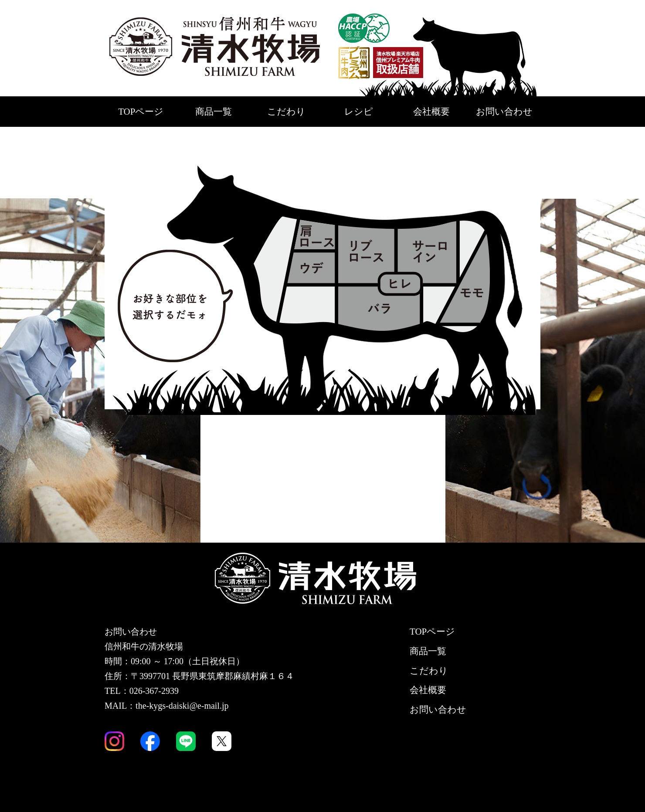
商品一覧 (214, 112)
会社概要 (431, 112)
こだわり (286, 112)
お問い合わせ (504, 112)
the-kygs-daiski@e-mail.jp (182, 706)
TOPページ (141, 112)
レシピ (359, 112)
